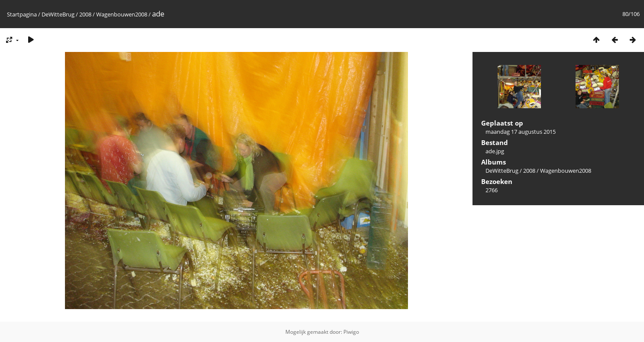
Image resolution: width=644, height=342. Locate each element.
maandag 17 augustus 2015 (521, 132)
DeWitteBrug (58, 14)
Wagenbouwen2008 (122, 14)
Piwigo (351, 332)
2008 (85, 14)
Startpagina (22, 14)
